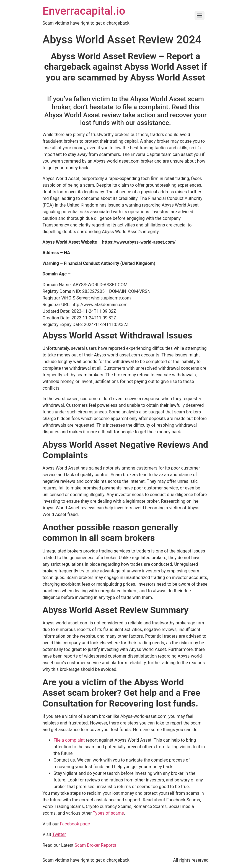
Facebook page (75, 824)
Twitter (59, 834)
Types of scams (108, 813)
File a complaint (69, 740)
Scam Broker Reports (95, 845)
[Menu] (200, 15)
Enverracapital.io (84, 11)
